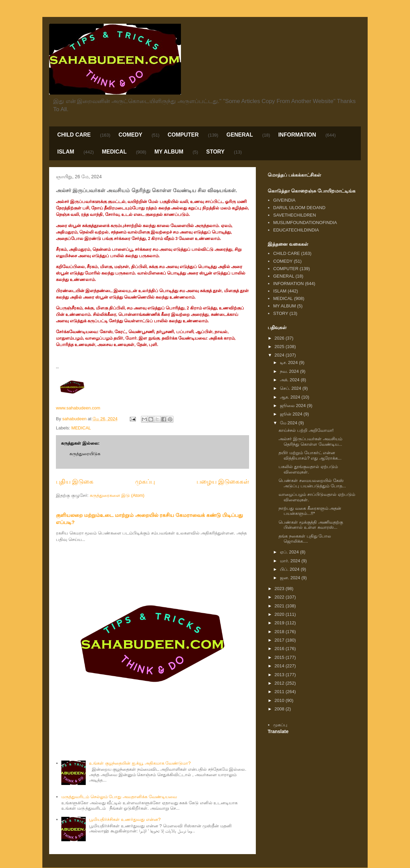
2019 (280, 623)
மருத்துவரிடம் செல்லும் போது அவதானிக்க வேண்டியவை (119, 797)
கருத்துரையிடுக (85, 454)
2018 (280, 632)
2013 (280, 675)
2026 (280, 338)
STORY (215, 152)
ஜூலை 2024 (293, 406)
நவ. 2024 (290, 371)
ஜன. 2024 (291, 578)
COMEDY (130, 135)
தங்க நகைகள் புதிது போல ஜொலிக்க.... (305, 539)
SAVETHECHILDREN (294, 215)
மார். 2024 (291, 561)
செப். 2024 (291, 388)
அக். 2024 (290, 380)
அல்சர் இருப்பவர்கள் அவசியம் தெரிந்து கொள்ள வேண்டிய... (310, 441)
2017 (280, 640)
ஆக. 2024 (291, 397)
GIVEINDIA (284, 200)
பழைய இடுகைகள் (223, 482)
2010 (280, 700)
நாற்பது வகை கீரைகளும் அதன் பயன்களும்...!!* (310, 511)
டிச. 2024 (290, 362)
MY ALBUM (169, 152)
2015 (280, 657)
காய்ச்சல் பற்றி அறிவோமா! (306, 430)
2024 (280, 355)
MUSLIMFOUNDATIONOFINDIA (305, 223)
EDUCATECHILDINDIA (296, 230)
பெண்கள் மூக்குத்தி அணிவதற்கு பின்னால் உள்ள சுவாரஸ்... (311, 525)
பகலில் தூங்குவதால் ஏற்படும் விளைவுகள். (308, 469)
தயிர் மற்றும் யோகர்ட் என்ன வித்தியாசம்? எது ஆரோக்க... (310, 455)
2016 (280, 649)
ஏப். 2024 (290, 552)
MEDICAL (114, 152)
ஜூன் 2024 (292, 414)
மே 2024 (289, 423)
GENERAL (240, 135)
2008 (280, 709)
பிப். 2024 (290, 569)
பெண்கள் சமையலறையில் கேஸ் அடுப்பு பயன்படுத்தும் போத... (312, 483)
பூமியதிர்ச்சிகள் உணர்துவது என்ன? (125, 819)
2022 (280, 597)
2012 (280, 683)
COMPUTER (183, 135)
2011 (280, 692)
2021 (280, 606)
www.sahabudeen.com (78, 408)
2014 (280, 666)
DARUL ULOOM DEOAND (299, 208)
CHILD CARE (74, 135)
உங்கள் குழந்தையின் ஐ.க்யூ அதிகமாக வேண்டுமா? (140, 763)
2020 (280, 614)
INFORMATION (297, 135)
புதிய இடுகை (75, 482)
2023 (280, 589)
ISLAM (66, 152)
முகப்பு (145, 482)
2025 (280, 347)
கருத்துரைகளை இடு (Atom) (117, 495)
